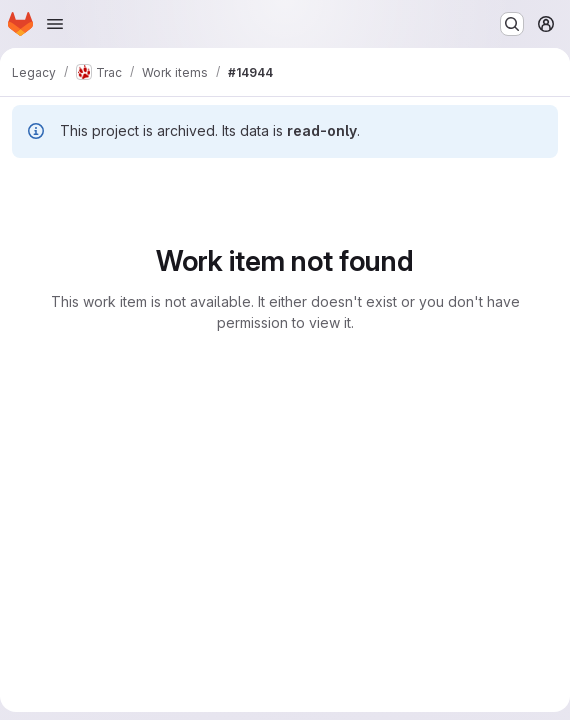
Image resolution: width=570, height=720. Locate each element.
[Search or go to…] (512, 24)
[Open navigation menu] (55, 24)
